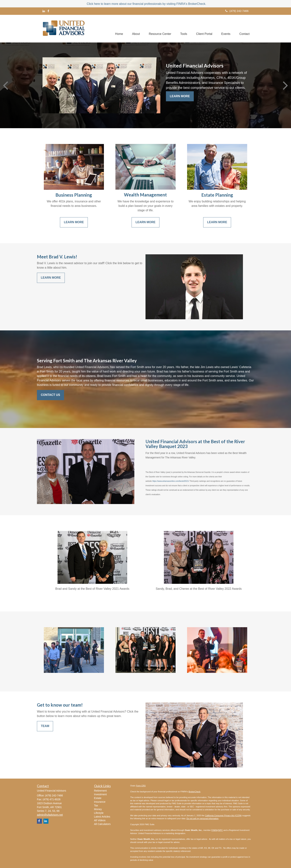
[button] (134, 29)
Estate (98, 798)
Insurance (100, 802)
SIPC (220, 830)
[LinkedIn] (44, 11)
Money (98, 809)
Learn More (180, 96)
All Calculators (102, 824)
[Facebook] (48, 11)
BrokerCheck (194, 792)
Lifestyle (99, 813)
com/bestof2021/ (182, 481)
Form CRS (141, 786)
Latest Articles (102, 817)
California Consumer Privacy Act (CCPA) (223, 816)
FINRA (214, 830)
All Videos (100, 820)
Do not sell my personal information (202, 818)
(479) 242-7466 (237, 11)
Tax (96, 805)
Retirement (100, 791)
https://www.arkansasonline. (164, 481)
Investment (100, 794)
